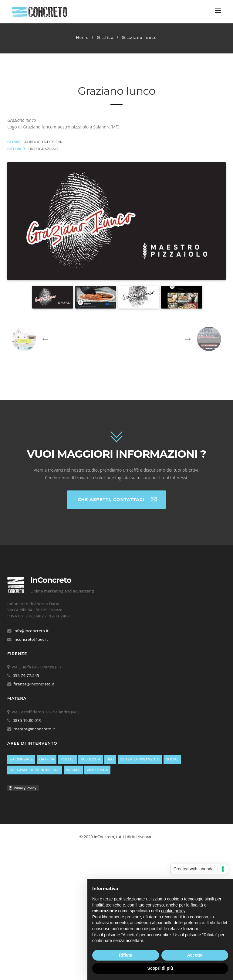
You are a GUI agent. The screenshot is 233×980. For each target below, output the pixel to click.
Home (82, 38)
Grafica (105, 38)
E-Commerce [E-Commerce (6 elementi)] (21, 759)
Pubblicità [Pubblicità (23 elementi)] (90, 759)
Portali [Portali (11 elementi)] (67, 759)
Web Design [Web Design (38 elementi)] (97, 770)
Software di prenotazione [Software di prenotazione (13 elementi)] (35, 770)
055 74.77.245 (26, 675)
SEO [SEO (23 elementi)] (110, 759)
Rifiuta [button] (126, 955)
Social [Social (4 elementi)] (172, 759)
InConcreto (51, 580)
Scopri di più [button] (160, 968)
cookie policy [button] (173, 911)
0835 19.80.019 (27, 720)
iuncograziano (43, 149)
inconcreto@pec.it (31, 639)
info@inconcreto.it (31, 631)
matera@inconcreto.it (34, 729)
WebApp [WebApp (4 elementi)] (73, 770)
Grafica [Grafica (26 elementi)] (47, 759)
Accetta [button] (195, 955)
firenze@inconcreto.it (34, 684)
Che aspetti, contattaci (117, 499)
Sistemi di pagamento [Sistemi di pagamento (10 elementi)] (140, 759)
